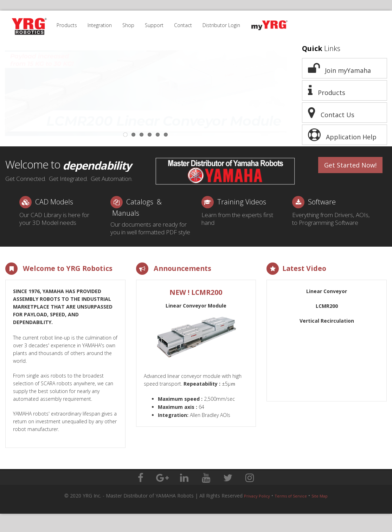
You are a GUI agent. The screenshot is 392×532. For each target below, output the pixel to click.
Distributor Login (221, 25)
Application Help (342, 135)
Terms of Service (291, 496)
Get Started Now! (350, 165)
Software (322, 202)
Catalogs (140, 202)
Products (67, 25)
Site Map (320, 496)
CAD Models (54, 202)
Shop (128, 25)
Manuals (126, 213)
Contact (183, 25)
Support (154, 25)
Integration (100, 25)
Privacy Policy (257, 496)
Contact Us (331, 113)
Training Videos (242, 202)
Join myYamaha (339, 68)
